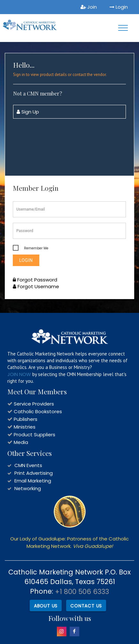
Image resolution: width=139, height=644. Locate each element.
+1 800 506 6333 (82, 592)
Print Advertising (34, 473)
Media (21, 442)
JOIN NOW (19, 374)
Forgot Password (35, 280)
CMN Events (28, 465)
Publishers (26, 419)
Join (89, 7)
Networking (28, 488)
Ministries (25, 427)
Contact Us (86, 606)
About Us (46, 606)
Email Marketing (33, 481)
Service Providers (34, 404)
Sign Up (28, 112)
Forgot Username (36, 286)
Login (119, 7)
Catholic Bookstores (38, 411)
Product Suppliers (35, 435)
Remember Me (36, 248)
